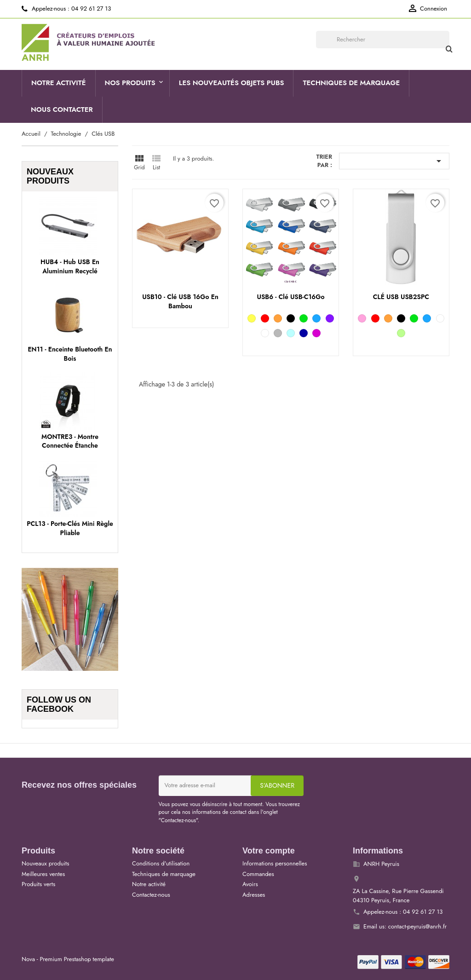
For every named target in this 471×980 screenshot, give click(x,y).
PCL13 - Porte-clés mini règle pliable (70, 528)
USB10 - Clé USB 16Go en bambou (180, 301)
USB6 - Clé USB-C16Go (290, 297)
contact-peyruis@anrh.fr (418, 926)
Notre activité (59, 83)
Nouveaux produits (45, 863)
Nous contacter (62, 110)
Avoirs (250, 884)
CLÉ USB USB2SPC (401, 297)
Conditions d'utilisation (161, 863)
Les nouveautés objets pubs (232, 83)
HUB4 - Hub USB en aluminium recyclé (70, 266)
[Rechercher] (383, 40)
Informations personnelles (275, 863)
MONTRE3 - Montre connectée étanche (70, 441)
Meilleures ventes (43, 874)
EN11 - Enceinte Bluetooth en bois (70, 354)
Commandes (258, 874)
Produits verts (38, 884)
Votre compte (269, 851)
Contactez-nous (151, 895)
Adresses (254, 895)
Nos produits (130, 83)
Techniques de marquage (351, 83)
